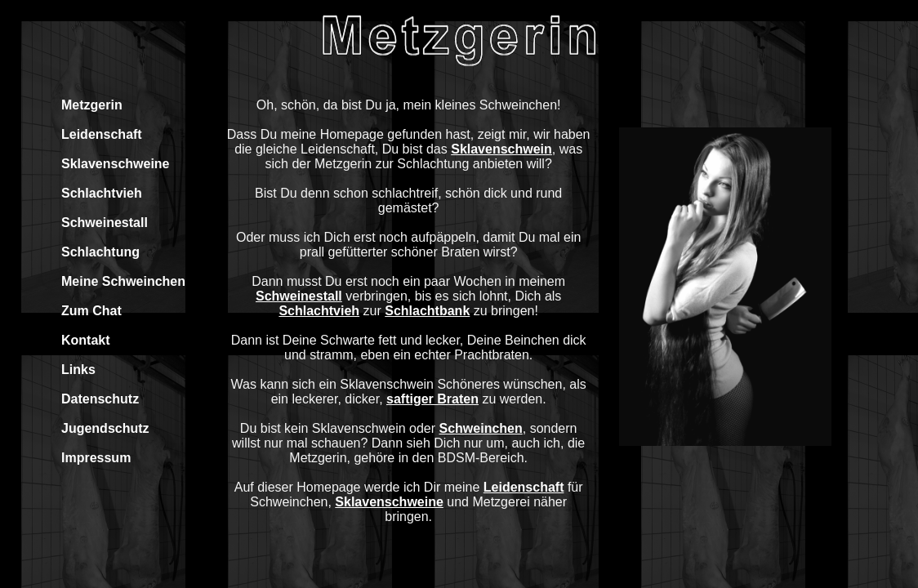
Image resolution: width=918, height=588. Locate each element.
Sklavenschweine (116, 164)
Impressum (96, 458)
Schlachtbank (427, 311)
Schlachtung (100, 252)
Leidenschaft (102, 134)
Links (78, 370)
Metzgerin (92, 105)
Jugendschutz (105, 428)
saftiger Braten (432, 399)
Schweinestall (105, 223)
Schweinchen (481, 428)
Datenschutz (100, 399)
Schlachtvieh (102, 193)
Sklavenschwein (501, 149)
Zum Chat (91, 311)
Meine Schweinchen (123, 281)
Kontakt (86, 340)
